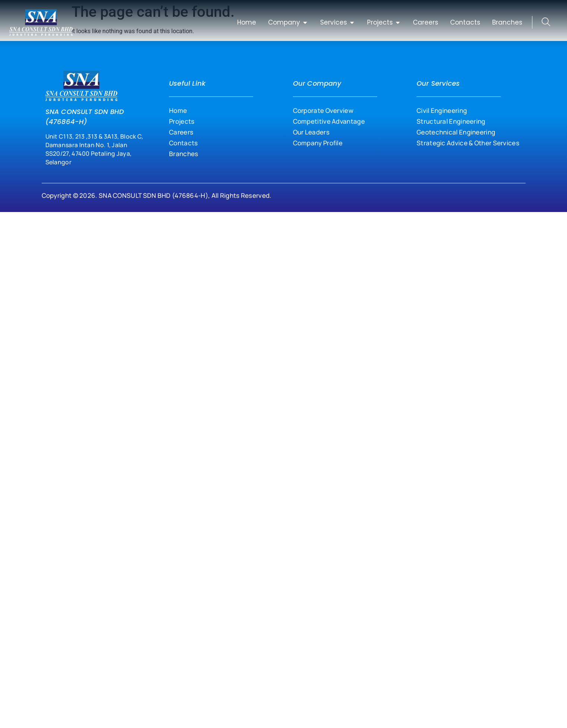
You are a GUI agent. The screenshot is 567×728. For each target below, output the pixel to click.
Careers (181, 132)
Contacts (183, 143)
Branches (184, 154)
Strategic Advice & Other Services (468, 143)
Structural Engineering (451, 121)
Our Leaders (311, 132)
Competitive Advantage (329, 121)
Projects (182, 121)
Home (178, 110)
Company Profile (318, 143)
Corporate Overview (323, 110)
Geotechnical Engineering (456, 132)
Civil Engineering (442, 110)
